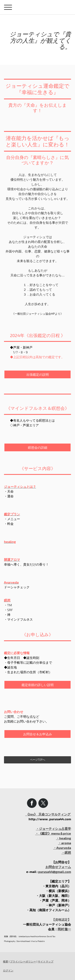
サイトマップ (46, 961)
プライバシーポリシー (23, 961)
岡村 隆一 (64, 929)
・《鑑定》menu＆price (53, 833)
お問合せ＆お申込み (38, 734)
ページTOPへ (38, 760)
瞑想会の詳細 (38, 447)
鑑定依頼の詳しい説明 (38, 685)
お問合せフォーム (58, 867)
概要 (6, 961)
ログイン (8, 970)
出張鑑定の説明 (38, 374)
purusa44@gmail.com (55, 872)
